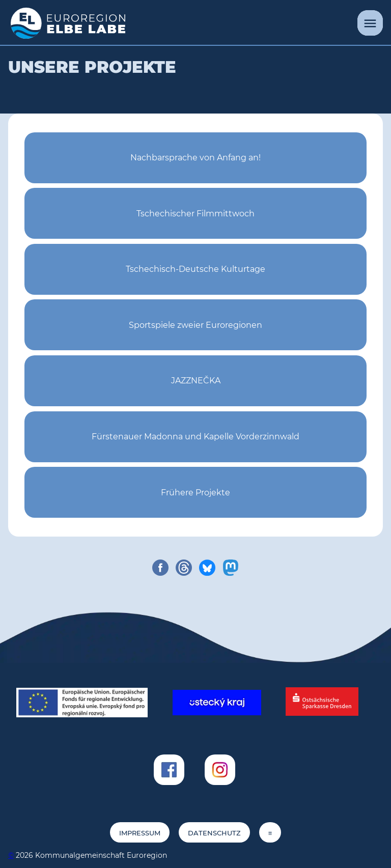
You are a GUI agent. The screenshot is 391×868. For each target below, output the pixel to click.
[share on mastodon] (231, 568)
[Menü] (370, 23)
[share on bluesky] (207, 568)
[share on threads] (184, 568)
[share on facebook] (160, 568)
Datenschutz (214, 833)
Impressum (140, 833)
